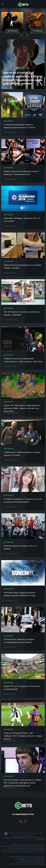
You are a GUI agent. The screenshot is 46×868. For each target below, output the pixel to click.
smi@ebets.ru (40, 864)
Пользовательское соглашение (37, 839)
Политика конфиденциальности (17, 838)
